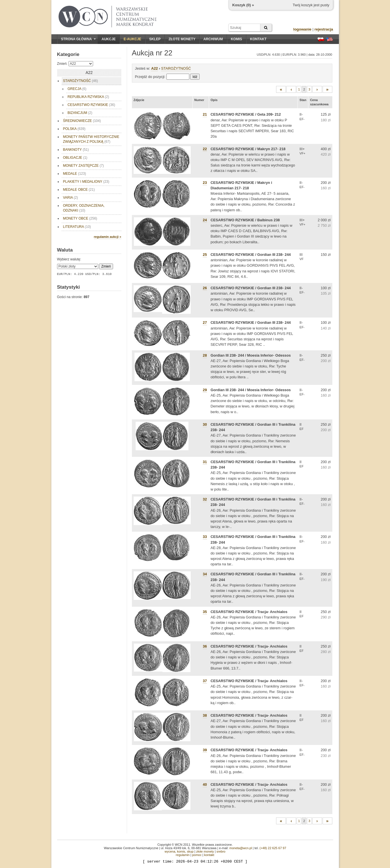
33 (205, 537)
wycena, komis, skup (179, 851)
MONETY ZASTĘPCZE (84, 166)
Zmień (106, 266)
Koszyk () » (243, 5)
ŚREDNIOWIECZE (82, 121)
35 (205, 612)
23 (205, 183)
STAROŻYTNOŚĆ (81, 81)
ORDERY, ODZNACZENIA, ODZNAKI (84, 208)
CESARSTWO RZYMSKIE (92, 105)
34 (205, 574)
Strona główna (79, 39)
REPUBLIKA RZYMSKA (88, 97)
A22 (154, 68)
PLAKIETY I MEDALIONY (86, 182)
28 (205, 355)
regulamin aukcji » (108, 237)
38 (205, 715)
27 (205, 323)
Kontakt (258, 39)
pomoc (197, 855)
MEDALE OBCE (79, 190)
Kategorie (68, 54)
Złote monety (182, 39)
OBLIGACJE (75, 158)
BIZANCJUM (80, 113)
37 (205, 681)
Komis (236, 39)
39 (205, 750)
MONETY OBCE (80, 218)
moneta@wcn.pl (241, 848)
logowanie (302, 29)
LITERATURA (77, 227)
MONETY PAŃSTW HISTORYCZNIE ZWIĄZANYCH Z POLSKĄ (91, 139)
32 (205, 499)
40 (205, 784)
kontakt (209, 855)
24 (205, 220)
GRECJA (77, 89)
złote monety (205, 851)
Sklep (155, 39)
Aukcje (109, 39)
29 (205, 390)
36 (205, 646)
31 (205, 462)
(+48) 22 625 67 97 (273, 848)
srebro (221, 851)
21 (205, 114)
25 (205, 255)
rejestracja (324, 29)
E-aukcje (132, 39)
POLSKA (74, 129)
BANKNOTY (76, 150)
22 (205, 149)
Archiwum (213, 39)
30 (205, 424)
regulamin (183, 855)
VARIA (71, 198)
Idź (195, 77)
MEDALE (75, 174)
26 (205, 288)
